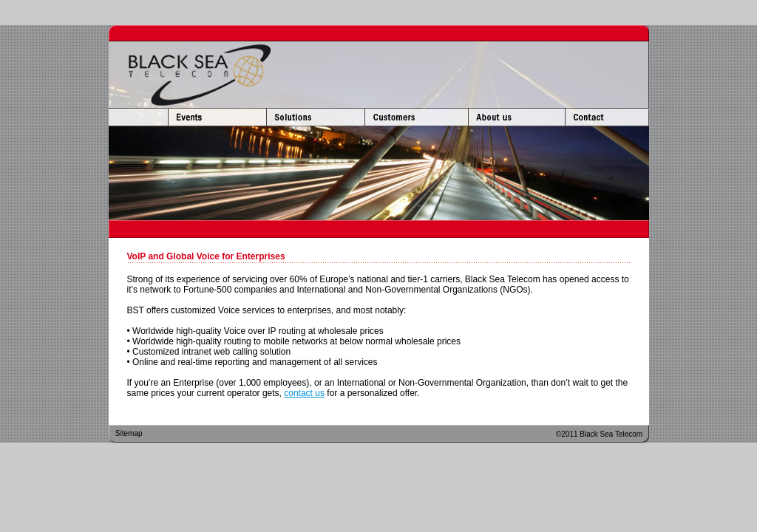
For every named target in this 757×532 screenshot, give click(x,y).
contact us (304, 393)
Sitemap (129, 433)
